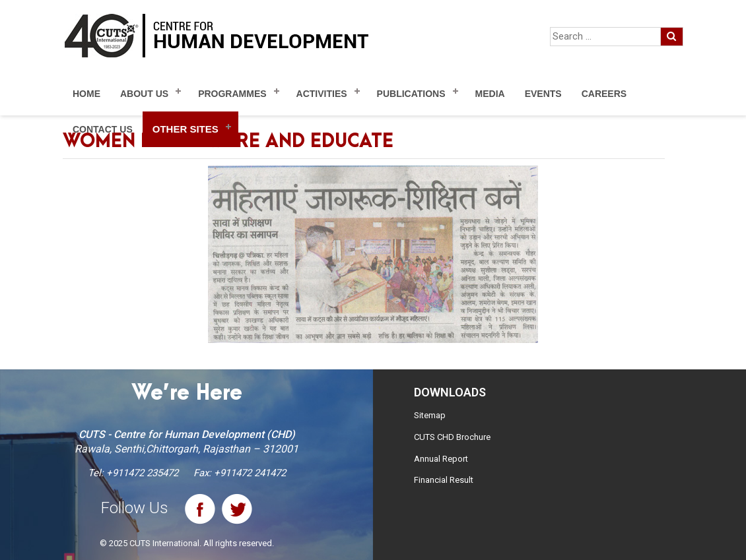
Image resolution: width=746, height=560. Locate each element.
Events (543, 94)
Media (490, 94)
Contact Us (103, 129)
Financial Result (444, 480)
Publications (411, 94)
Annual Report (441, 459)
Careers (604, 94)
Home (86, 94)
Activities (322, 94)
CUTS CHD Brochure (452, 437)
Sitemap (430, 415)
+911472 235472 (142, 473)
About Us (144, 94)
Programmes (232, 94)
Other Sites (186, 129)
